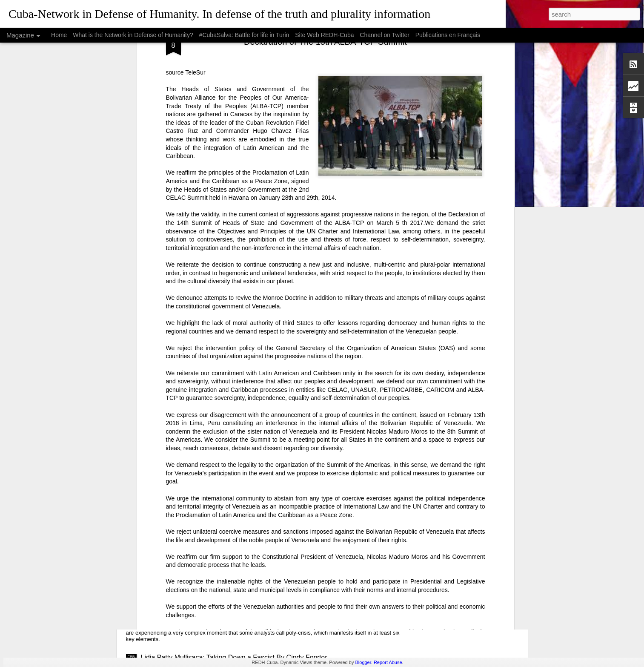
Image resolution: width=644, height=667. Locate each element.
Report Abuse (388, 662)
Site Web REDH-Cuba (324, 35)
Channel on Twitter (384, 35)
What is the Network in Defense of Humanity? (133, 35)
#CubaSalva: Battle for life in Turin (244, 35)
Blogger (363, 662)
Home (59, 35)
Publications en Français (448, 35)
